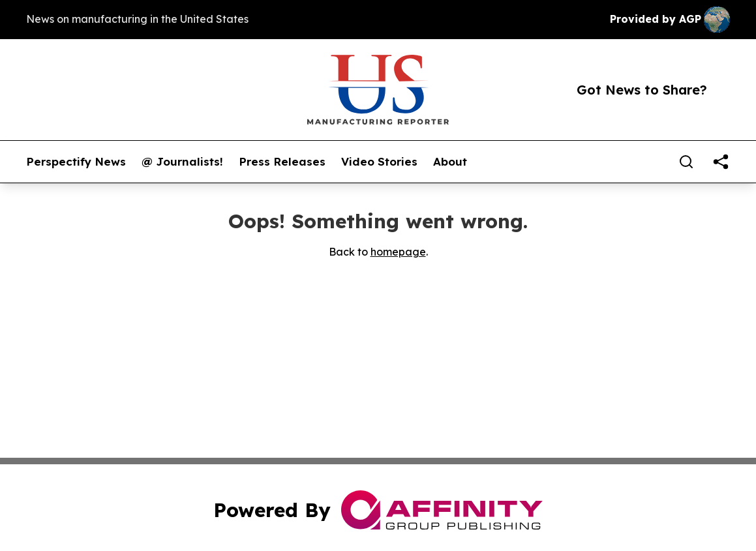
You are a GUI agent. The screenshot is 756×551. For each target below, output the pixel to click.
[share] (721, 162)
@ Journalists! (182, 162)
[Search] (686, 162)
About (450, 162)
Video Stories (379, 162)
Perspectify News (76, 162)
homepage (398, 252)
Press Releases (282, 162)
